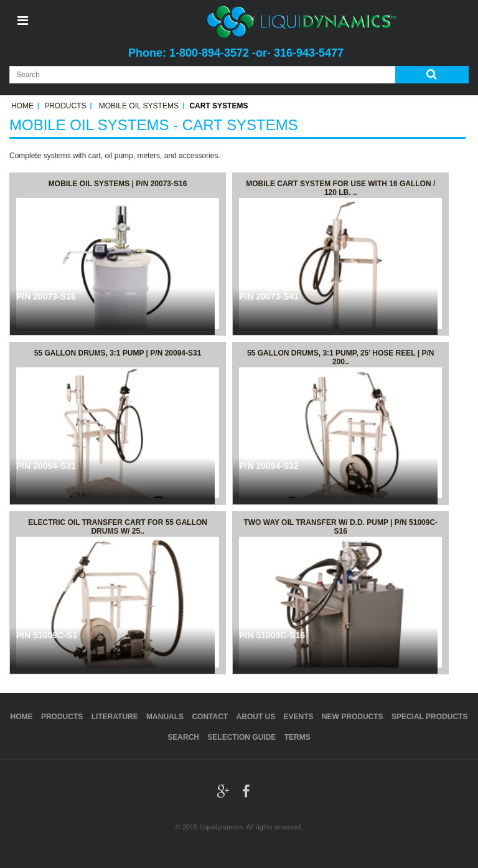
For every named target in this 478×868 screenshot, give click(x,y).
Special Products (429, 717)
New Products (353, 717)
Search (183, 737)
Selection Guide (241, 737)
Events (299, 717)
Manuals (165, 717)
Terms (298, 737)
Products (65, 106)
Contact (210, 717)
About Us (256, 717)
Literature (115, 717)
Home (22, 106)
